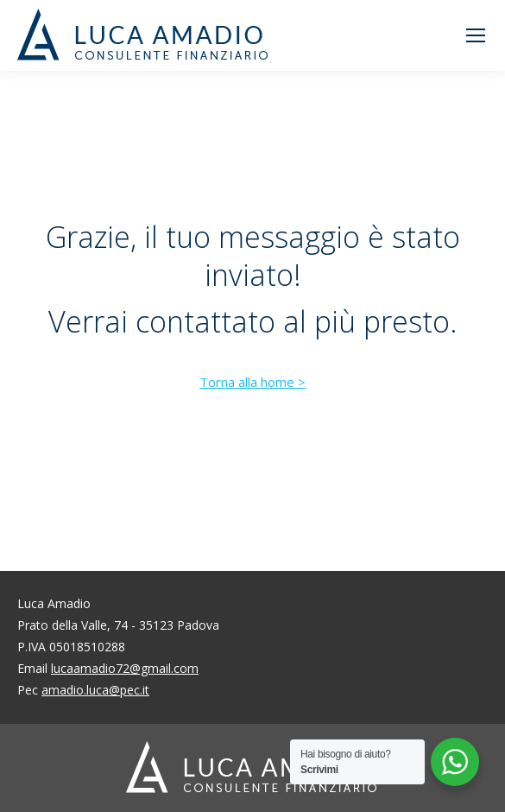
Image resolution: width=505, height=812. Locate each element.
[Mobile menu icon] (476, 35)
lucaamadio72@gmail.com (125, 668)
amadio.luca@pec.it (95, 690)
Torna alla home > (252, 382)
